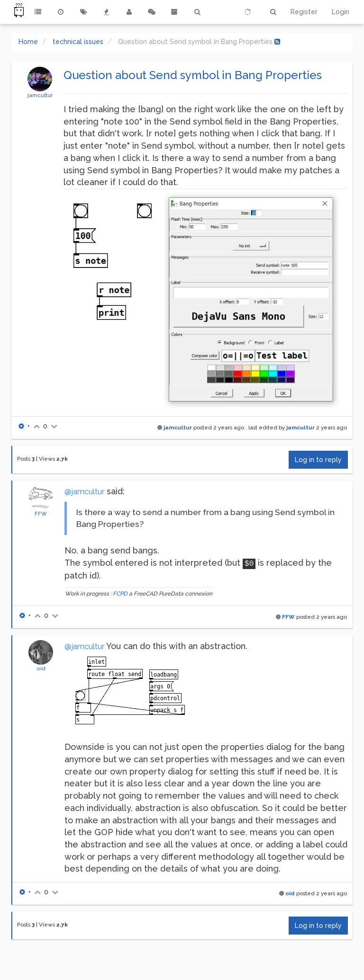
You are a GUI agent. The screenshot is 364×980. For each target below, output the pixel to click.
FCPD (120, 594)
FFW (41, 514)
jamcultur (40, 95)
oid (41, 668)
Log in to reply (318, 460)
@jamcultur (84, 492)
